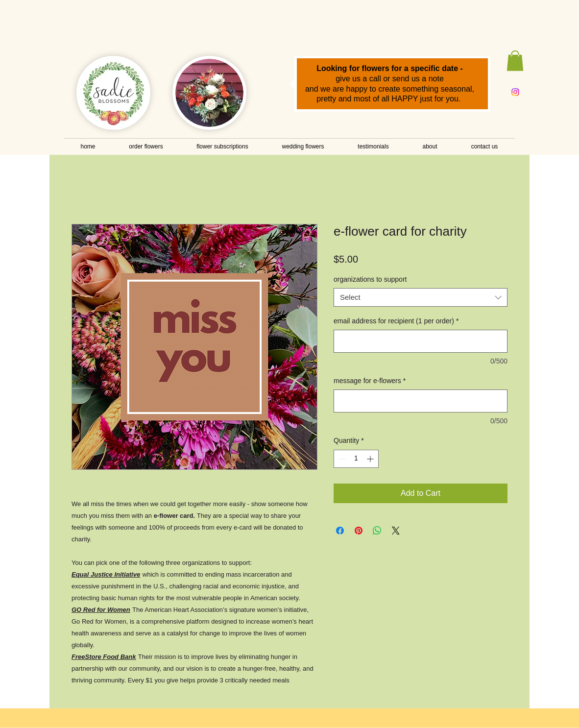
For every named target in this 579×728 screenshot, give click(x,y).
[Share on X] (396, 531)
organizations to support (370, 279)
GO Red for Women (101, 610)
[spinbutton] (356, 459)
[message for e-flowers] (421, 401)
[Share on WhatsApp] (377, 531)
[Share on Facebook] (340, 531)
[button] (515, 61)
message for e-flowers (370, 381)
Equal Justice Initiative (106, 574)
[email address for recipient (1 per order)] (421, 341)
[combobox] (421, 297)
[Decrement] (341, 459)
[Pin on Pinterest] (359, 531)
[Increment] (371, 459)
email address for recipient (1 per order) (396, 321)
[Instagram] (515, 92)
